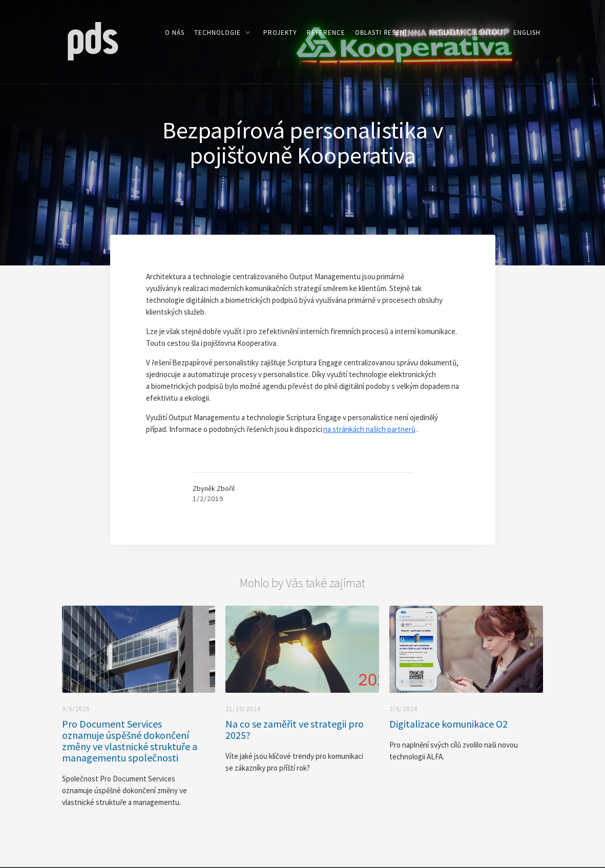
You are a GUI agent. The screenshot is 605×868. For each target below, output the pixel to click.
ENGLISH (527, 33)
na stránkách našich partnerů (369, 429)
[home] (93, 40)
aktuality (447, 33)
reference (326, 33)
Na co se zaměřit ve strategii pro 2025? (295, 730)
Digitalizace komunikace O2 (448, 724)
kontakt (489, 33)
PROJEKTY (280, 33)
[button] (222, 33)
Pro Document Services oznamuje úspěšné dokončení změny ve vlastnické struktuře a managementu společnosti (130, 741)
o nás (175, 33)
